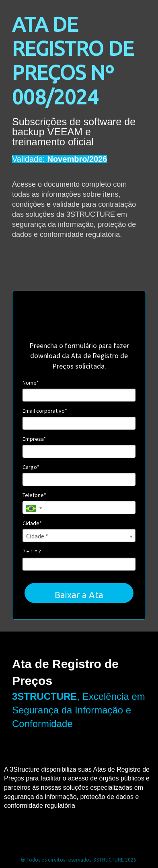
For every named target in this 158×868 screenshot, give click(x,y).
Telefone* (34, 495)
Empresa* (34, 439)
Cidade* (32, 523)
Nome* (31, 383)
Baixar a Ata (79, 595)
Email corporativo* (45, 411)
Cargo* (31, 467)
